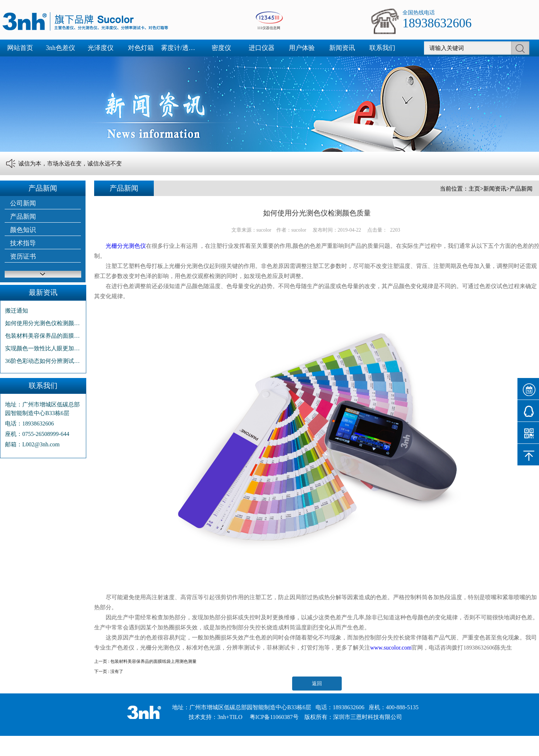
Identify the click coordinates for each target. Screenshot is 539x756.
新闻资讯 (342, 48)
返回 (317, 684)
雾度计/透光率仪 (181, 48)
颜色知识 (23, 230)
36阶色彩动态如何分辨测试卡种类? (43, 361)
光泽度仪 (101, 48)
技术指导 (23, 243)
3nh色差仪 (61, 48)
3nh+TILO (230, 717)
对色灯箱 (141, 48)
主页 (474, 189)
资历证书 (23, 256)
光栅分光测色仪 (126, 246)
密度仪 (221, 48)
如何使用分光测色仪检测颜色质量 (43, 323)
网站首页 (20, 48)
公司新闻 (23, 203)
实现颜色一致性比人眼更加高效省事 (43, 348)
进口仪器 (262, 48)
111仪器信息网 (269, 28)
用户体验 (302, 48)
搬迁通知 (17, 311)
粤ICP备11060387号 (274, 717)
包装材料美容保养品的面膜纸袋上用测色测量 (43, 336)
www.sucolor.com (391, 648)
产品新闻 (23, 217)
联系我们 (382, 48)
